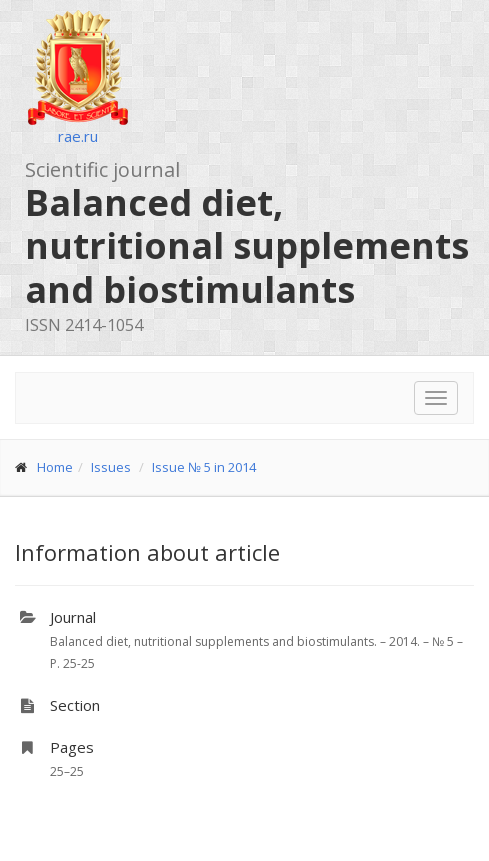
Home (55, 467)
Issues (111, 467)
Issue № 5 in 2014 (204, 467)
